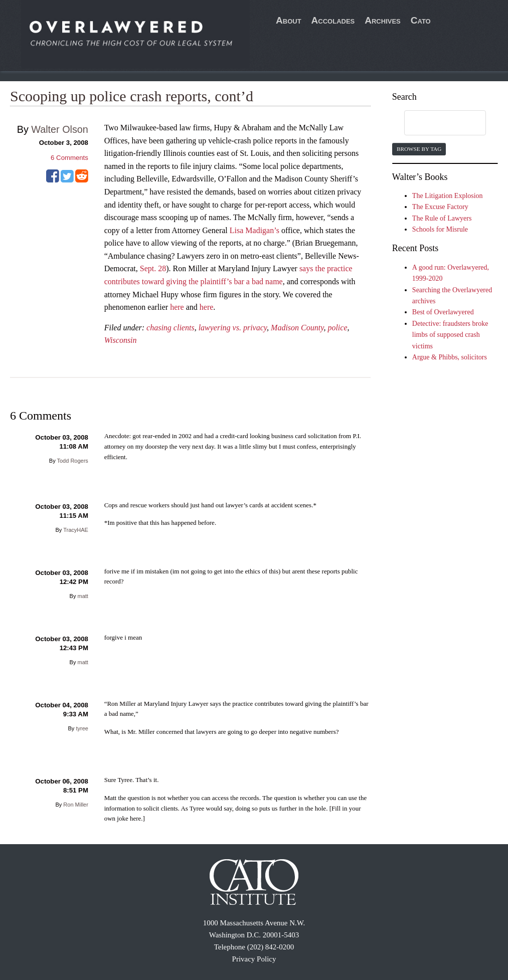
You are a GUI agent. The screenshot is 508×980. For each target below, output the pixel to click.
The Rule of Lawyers (442, 218)
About (289, 20)
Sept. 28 (153, 268)
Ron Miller (76, 805)
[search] (436, 123)
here (177, 307)
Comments (69, 158)
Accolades (333, 20)
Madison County (297, 328)
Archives (383, 20)
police (337, 328)
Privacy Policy (254, 959)
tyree (82, 728)
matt (82, 596)
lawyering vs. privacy (233, 328)
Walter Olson (60, 129)
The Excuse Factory (440, 207)
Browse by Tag (419, 149)
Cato (421, 20)
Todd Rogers (73, 461)
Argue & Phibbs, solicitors (450, 357)
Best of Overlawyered (443, 312)
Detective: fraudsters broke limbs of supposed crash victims (450, 335)
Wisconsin (121, 340)
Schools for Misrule (440, 229)
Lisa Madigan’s (255, 230)
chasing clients (171, 328)
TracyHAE (76, 530)
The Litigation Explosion (448, 196)
